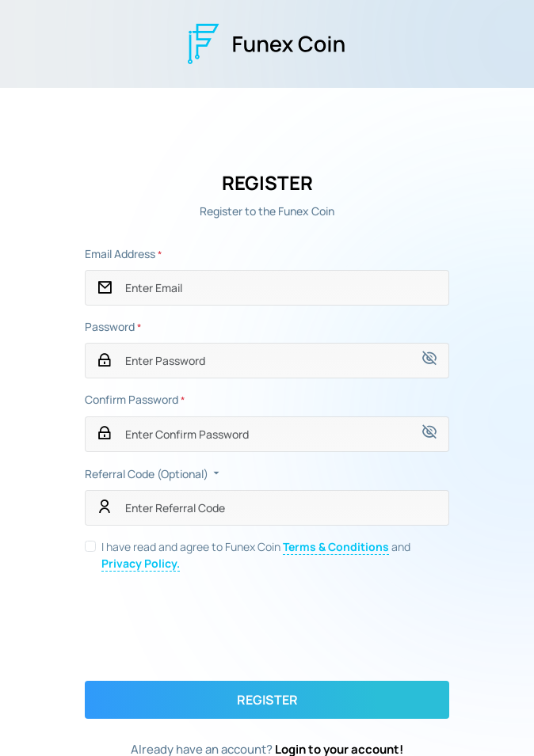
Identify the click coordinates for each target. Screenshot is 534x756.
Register (267, 700)
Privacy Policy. (141, 563)
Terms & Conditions (336, 547)
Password (113, 327)
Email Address (123, 254)
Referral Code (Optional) (153, 474)
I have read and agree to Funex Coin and (256, 555)
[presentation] (267, 626)
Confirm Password (135, 399)
